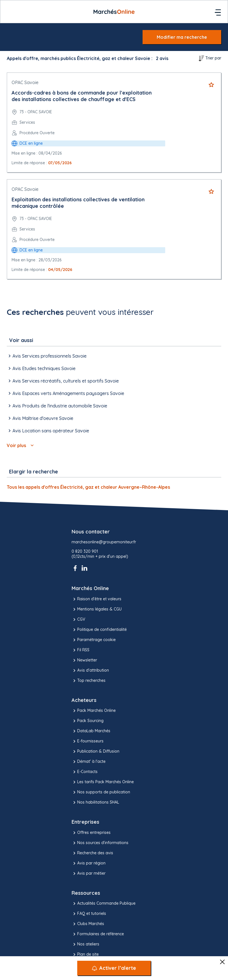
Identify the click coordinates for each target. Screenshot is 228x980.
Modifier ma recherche (182, 37)
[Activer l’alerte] (114, 968)
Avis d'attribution (90, 671)
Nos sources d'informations (100, 843)
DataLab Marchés (91, 731)
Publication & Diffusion (95, 751)
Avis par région (89, 863)
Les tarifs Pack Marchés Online (103, 782)
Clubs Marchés (88, 924)
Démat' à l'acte (89, 762)
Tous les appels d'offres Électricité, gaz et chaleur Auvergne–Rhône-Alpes (88, 487)
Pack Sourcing (88, 721)
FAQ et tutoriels (89, 914)
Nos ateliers (85, 944)
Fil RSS (80, 650)
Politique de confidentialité (99, 630)
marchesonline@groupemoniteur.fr (104, 542)
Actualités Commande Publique (104, 904)
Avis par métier (89, 874)
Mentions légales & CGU (97, 609)
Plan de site (85, 955)
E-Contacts (85, 772)
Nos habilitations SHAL (95, 802)
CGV (78, 620)
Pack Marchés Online (94, 711)
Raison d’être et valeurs (96, 599)
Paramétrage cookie (94, 640)
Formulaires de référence (98, 934)
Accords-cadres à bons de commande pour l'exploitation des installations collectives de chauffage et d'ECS (82, 96)
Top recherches (89, 681)
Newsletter (84, 660)
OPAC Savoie (25, 82)
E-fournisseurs (88, 741)
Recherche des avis (92, 853)
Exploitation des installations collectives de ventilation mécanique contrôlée (78, 203)
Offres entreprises (91, 833)
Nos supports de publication (101, 792)
